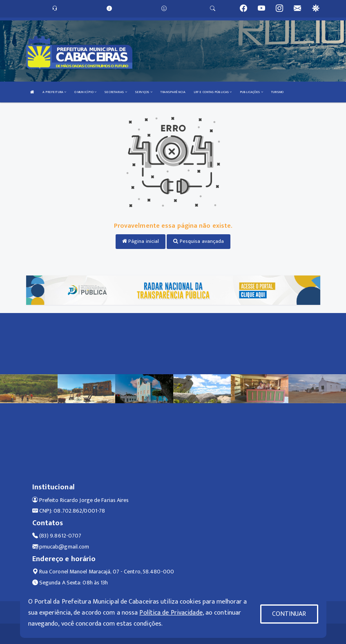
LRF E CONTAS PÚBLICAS (213, 92)
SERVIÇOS (144, 92)
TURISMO (278, 92)
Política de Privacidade (171, 613)
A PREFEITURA (54, 92)
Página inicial (141, 241)
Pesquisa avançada (199, 241)
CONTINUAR (289, 614)
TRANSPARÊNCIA (173, 92)
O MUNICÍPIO (85, 92)
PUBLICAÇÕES (251, 92)
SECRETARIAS (116, 92)
